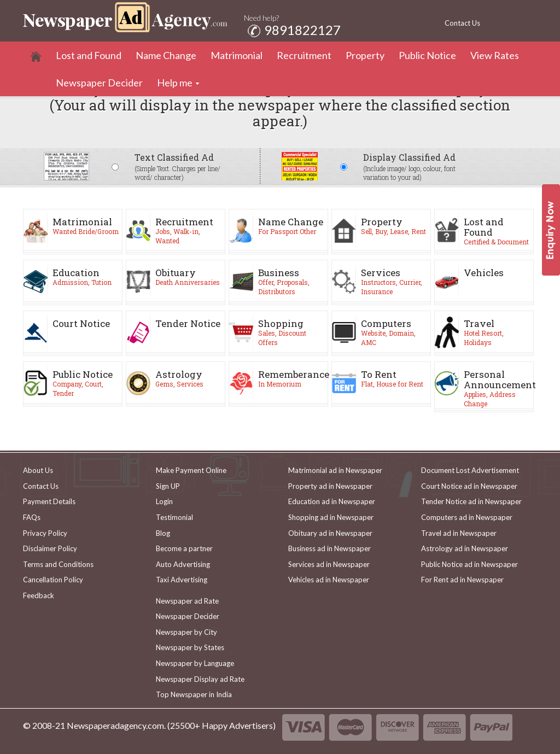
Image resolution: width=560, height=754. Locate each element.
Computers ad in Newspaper (467, 517)
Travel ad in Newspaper (459, 533)
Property (365, 55)
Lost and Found (89, 55)
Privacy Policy (45, 533)
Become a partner (184, 548)
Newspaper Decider (99, 83)
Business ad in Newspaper (329, 548)
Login (164, 501)
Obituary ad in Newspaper (330, 533)
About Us (38, 470)
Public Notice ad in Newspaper (469, 564)
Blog (163, 533)
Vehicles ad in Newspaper (329, 580)
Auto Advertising (183, 564)
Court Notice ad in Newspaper (469, 486)
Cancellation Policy (53, 580)
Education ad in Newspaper (332, 501)
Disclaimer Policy (50, 548)
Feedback (39, 595)
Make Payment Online (191, 470)
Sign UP (168, 486)
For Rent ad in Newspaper (462, 580)
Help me (175, 83)
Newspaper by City (186, 632)
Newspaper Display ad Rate (200, 679)
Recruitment (304, 55)
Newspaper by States (190, 647)
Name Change (166, 55)
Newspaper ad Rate (187, 601)
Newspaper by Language (195, 663)
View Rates (495, 55)
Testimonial (174, 517)
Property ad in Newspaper (330, 486)
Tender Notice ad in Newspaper (471, 501)
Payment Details (49, 501)
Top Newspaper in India (194, 694)
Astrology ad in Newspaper (465, 548)
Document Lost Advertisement (470, 470)
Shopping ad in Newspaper (331, 517)
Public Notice (427, 55)
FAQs (32, 517)
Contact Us (462, 23)
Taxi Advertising (182, 580)
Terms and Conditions (58, 564)
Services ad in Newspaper (329, 564)
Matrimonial (237, 55)
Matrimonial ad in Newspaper (335, 470)
